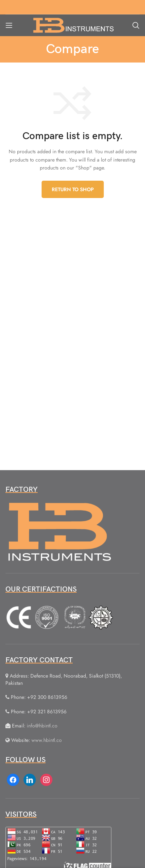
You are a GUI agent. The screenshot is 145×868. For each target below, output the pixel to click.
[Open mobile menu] (9, 25)
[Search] (136, 25)
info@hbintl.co (42, 726)
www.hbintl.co (47, 740)
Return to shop (73, 189)
